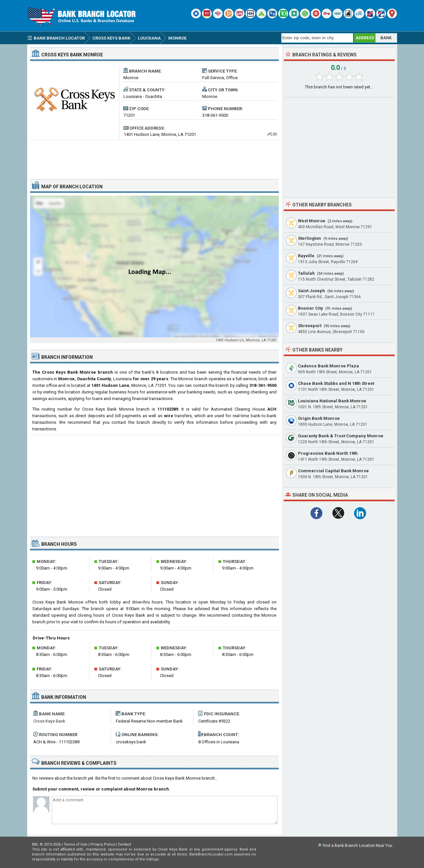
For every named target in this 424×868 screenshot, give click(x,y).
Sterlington (310, 238)
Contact (124, 844)
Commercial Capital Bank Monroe (333, 471)
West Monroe (312, 221)
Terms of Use (76, 844)
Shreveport (310, 326)
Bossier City (310, 308)
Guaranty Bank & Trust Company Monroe (341, 436)
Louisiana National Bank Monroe (332, 401)
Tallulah (306, 273)
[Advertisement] (154, 157)
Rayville (306, 256)
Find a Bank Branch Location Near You (358, 846)
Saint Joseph (311, 291)
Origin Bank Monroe (319, 418)
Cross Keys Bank (49, 721)
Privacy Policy (103, 844)
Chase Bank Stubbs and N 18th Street (336, 383)
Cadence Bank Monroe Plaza (328, 366)
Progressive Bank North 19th (328, 453)
